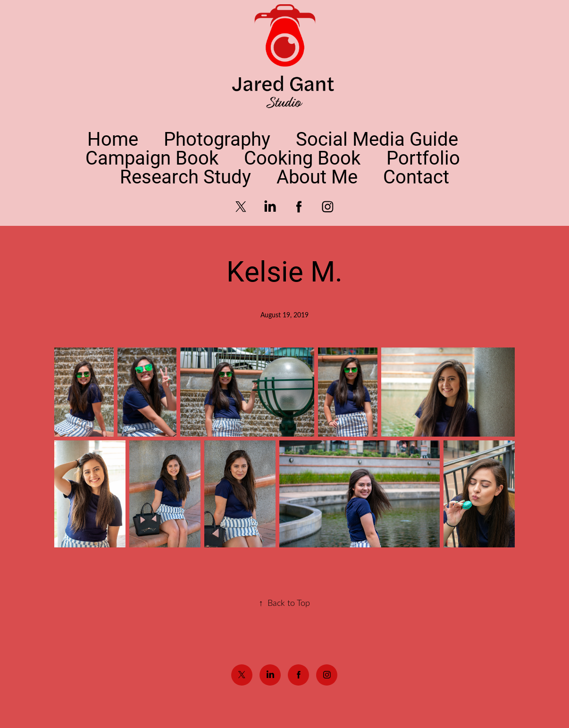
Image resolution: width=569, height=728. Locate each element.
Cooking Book (302, 157)
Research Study (185, 176)
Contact (416, 176)
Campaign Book (152, 157)
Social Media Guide (377, 138)
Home (113, 138)
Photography (217, 138)
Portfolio (423, 157)
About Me (317, 176)
